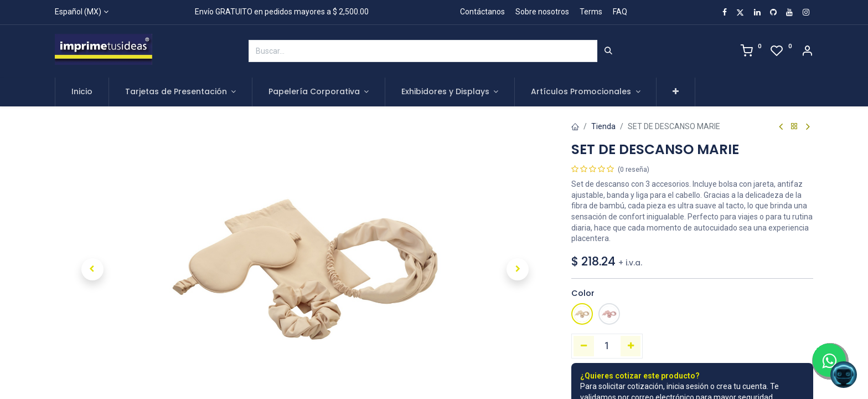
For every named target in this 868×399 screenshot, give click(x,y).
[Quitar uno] (584, 346)
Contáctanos (482, 12)
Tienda (603, 126)
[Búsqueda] (608, 51)
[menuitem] (82, 92)
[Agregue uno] (631, 346)
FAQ (620, 12)
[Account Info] (807, 52)
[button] (676, 92)
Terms (591, 12)
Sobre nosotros (542, 12)
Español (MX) (78, 12)
